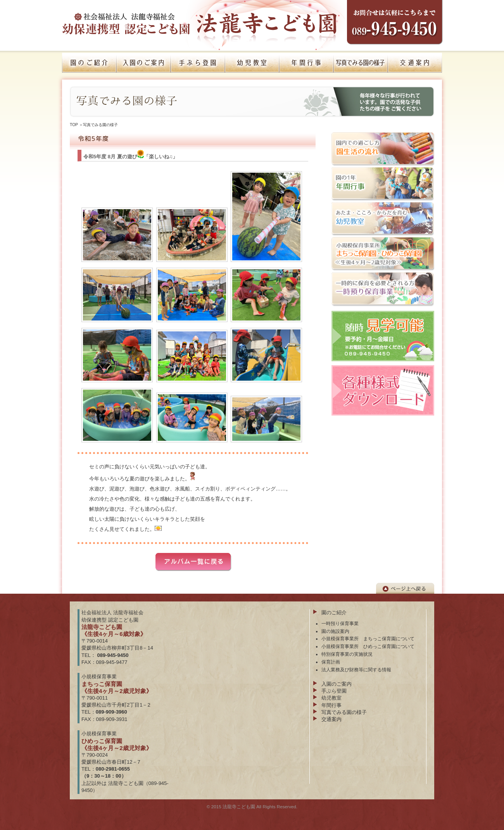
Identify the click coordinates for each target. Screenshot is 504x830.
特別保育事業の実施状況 (347, 654)
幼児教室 (331, 698)
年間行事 (331, 705)
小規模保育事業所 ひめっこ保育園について (368, 646)
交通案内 (331, 719)
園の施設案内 (335, 631)
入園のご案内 (337, 684)
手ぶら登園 (334, 691)
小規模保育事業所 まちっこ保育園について (368, 639)
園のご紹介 (334, 613)
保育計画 (331, 662)
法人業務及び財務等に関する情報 (356, 670)
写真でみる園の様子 (100, 125)
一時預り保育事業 (340, 623)
